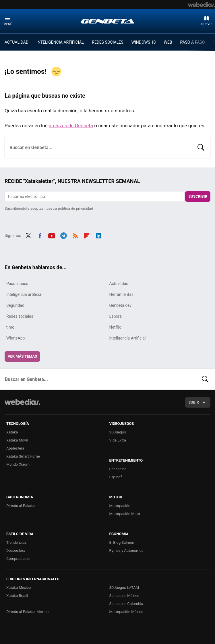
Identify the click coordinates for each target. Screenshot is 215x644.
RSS (75, 235)
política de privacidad (76, 208)
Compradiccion (19, 559)
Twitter (28, 235)
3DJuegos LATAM (124, 588)
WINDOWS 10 (144, 42)
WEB (168, 42)
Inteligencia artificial (24, 294)
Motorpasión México (126, 612)
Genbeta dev (121, 305)
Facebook (40, 235)
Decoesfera (16, 551)
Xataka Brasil (17, 596)
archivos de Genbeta (71, 126)
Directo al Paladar (21, 506)
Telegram (63, 235)
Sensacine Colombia (126, 604)
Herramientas (122, 294)
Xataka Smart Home (23, 456)
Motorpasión (120, 506)
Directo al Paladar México (27, 612)
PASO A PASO (193, 42)
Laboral (116, 316)
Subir (194, 402)
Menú (8, 24)
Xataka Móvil (17, 440)
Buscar (201, 147)
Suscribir (198, 196)
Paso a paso (17, 284)
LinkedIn (98, 235)
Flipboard (87, 235)
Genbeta (108, 21)
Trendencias (17, 542)
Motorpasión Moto (125, 514)
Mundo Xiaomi (18, 464)
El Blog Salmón (122, 542)
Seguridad (15, 305)
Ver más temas (22, 356)
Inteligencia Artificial (128, 338)
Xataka (12, 432)
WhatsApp (16, 338)
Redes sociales (20, 316)
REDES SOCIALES (107, 42)
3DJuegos (118, 432)
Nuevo (206, 24)
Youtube (52, 235)
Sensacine (118, 469)
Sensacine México (124, 596)
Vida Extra (118, 440)
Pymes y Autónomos (126, 551)
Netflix (115, 327)
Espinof (116, 477)
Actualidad (119, 284)
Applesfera (15, 448)
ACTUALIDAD (17, 42)
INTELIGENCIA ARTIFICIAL (60, 42)
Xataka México (19, 588)
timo (10, 327)
